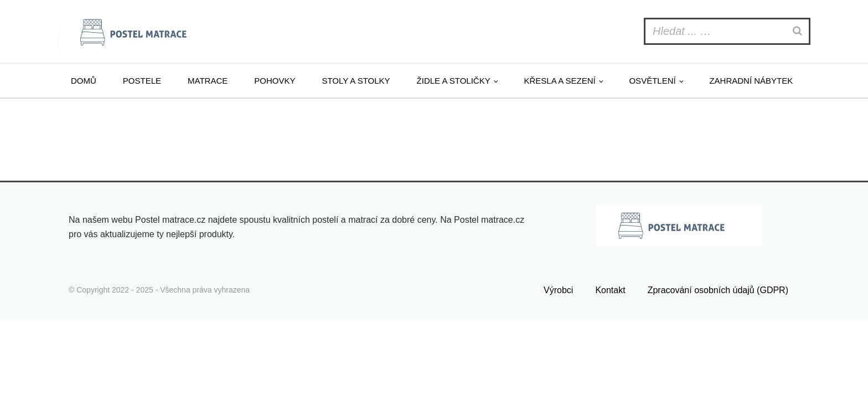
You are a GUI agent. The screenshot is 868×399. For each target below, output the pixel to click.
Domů (84, 81)
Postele (142, 81)
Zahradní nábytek (751, 81)
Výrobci (558, 290)
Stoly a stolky (356, 81)
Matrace (208, 81)
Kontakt (610, 290)
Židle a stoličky (454, 81)
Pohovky (275, 81)
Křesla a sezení (559, 81)
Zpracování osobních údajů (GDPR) (718, 290)
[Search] (799, 31)
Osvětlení (652, 81)
